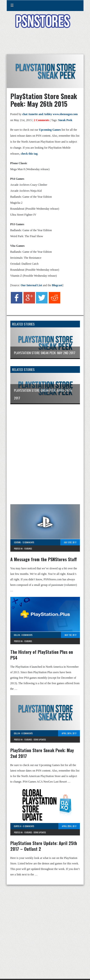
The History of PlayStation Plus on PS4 (42, 655)
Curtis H (18, 826)
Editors (17, 542)
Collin (17, 635)
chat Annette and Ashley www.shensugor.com (50, 114)
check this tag (29, 154)
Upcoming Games (50, 130)
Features (28, 549)
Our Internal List (31, 285)
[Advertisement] (45, 44)
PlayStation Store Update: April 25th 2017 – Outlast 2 (44, 846)
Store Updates (40, 739)
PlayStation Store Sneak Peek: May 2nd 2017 (42, 753)
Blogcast (57, 285)
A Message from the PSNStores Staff (44, 559)
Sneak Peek (65, 120)
